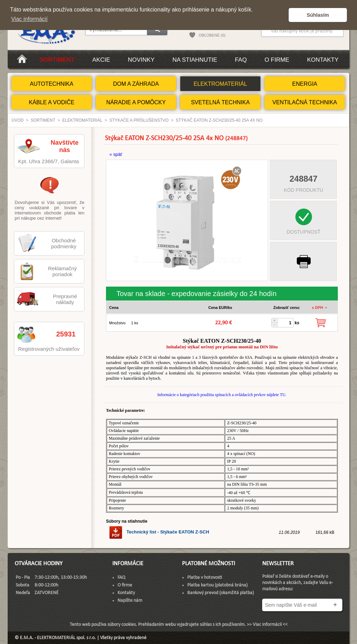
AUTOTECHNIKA (51, 84)
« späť (116, 154)
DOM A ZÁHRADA (136, 84)
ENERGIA (305, 84)
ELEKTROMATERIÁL (220, 84)
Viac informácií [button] (29, 19)
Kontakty (323, 60)
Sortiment (57, 60)
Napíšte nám (130, 601)
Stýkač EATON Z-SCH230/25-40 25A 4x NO (219, 120)
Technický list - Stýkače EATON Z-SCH (159, 532)
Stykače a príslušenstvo (139, 120)
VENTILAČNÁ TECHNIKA (305, 102)
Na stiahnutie (195, 60)
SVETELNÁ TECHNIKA (221, 102)
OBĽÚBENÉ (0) (212, 35)
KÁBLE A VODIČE (52, 102)
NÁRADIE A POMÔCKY (136, 102)
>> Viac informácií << (267, 625)
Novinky (141, 60)
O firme (277, 60)
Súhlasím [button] (318, 15)
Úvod (18, 120)
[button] (282, 15)
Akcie (101, 60)
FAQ (241, 60)
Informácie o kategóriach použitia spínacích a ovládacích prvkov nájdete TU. (222, 395)
